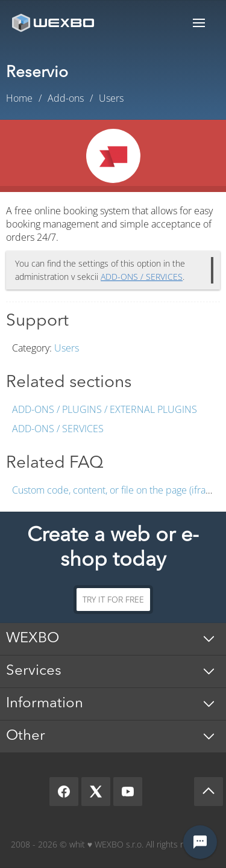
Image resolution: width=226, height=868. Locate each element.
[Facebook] (64, 792)
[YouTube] (128, 792)
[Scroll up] (209, 792)
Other (26, 736)
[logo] (54, 23)
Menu (199, 23)
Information (45, 704)
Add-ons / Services (58, 429)
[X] (96, 792)
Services (34, 671)
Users (67, 348)
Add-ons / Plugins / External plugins (105, 409)
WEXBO (33, 639)
